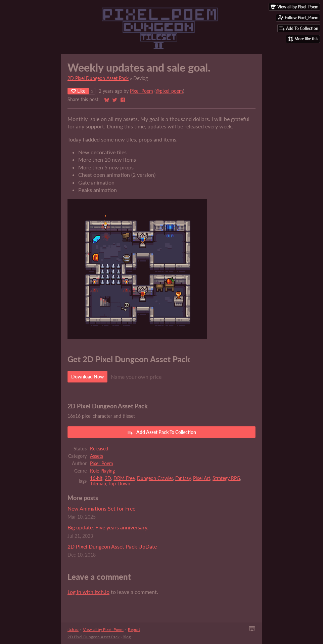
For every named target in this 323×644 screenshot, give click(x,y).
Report (134, 629)
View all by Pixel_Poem (103, 629)
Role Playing (102, 471)
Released (99, 449)
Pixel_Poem (142, 91)
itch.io (73, 629)
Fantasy (183, 478)
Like (78, 91)
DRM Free (124, 478)
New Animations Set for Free (101, 508)
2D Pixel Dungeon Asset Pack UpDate (112, 546)
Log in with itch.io (88, 592)
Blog (127, 637)
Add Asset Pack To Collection (161, 432)
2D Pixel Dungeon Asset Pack (98, 78)
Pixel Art (202, 478)
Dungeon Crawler (155, 478)
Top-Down (119, 484)
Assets (97, 456)
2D (108, 478)
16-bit (96, 478)
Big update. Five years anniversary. (108, 527)
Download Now (87, 377)
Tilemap (98, 484)
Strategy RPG (226, 478)
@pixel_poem (169, 91)
